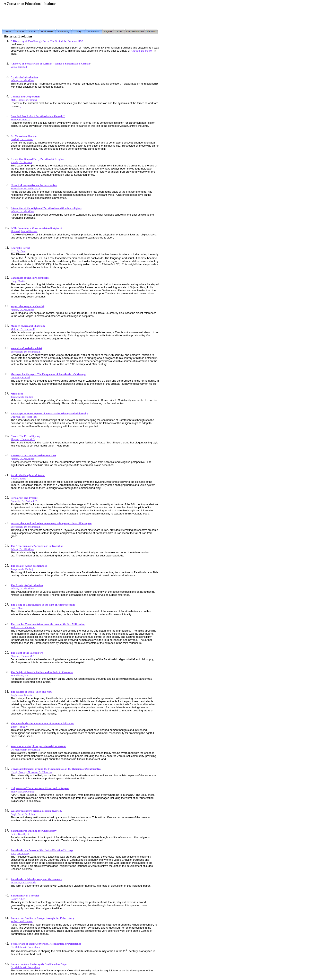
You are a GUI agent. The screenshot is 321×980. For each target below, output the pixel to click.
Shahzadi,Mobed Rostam (24, 231)
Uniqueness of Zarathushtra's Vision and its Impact (40, 788)
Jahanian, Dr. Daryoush (23, 882)
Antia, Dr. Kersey (20, 853)
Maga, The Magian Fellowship (28, 306)
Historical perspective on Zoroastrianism (34, 185)
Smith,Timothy (19, 727)
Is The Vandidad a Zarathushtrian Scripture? (37, 228)
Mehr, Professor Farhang (24, 100)
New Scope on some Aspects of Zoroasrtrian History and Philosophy (49, 413)
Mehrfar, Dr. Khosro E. (23, 627)
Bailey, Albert (18, 899)
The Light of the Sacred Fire (27, 653)
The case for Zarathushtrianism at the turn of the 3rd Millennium (48, 624)
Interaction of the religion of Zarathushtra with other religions (46, 208)
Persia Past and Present (24, 498)
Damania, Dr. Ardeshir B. (24, 501)
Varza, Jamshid (19, 67)
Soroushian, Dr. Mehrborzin (26, 188)
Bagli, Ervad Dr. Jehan (23, 814)
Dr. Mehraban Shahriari (25, 136)
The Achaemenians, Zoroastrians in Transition (37, 546)
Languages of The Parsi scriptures (30, 278)
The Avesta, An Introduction (27, 585)
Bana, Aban (17, 608)
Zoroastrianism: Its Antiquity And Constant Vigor (39, 964)
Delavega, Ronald (20, 377)
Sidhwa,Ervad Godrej (22, 792)
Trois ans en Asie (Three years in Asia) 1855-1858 (38, 746)
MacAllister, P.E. (20, 675)
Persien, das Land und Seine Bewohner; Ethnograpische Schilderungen (51, 523)
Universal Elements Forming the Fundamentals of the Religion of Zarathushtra (56, 769)
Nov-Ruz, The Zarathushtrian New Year (33, 455)
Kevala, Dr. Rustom (21, 162)
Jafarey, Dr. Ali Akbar (22, 80)
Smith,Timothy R (20, 834)
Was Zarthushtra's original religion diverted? (37, 811)
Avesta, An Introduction (24, 77)
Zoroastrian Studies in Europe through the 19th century (42, 918)
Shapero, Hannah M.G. (23, 439)
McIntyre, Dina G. (20, 119)
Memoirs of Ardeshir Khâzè (27, 348)
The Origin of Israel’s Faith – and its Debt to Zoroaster (42, 672)
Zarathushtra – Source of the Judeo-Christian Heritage (42, 850)
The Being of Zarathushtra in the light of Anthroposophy (43, 605)
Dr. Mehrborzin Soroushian (25, 750)
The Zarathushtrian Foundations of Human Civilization (42, 723)
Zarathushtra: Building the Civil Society (34, 831)
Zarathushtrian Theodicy (25, 896)
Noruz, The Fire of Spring (25, 436)
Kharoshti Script (20, 248)
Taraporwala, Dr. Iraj (22, 397)
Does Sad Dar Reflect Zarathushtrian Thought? (38, 116)
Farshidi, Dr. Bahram (22, 139)
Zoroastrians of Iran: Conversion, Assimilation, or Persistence (46, 944)
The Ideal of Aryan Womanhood (29, 566)
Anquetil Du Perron (142, 51)
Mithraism (17, 394)
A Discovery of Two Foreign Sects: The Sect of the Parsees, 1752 (47, 41)
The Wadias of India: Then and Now (31, 692)
